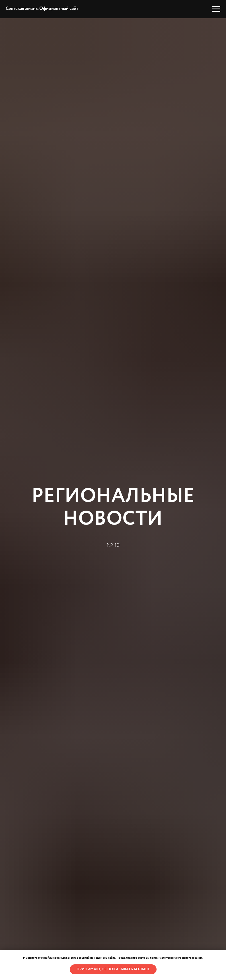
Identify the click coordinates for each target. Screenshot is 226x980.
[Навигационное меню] (216, 9)
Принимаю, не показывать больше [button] (113, 969)
